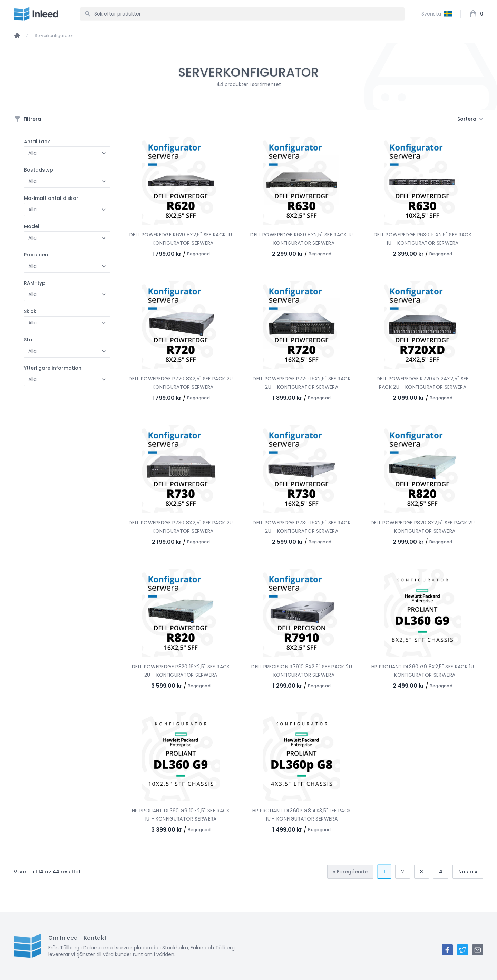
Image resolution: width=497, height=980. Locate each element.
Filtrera (27, 119)
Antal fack (37, 142)
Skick (30, 311)
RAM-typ (35, 283)
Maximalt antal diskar (51, 198)
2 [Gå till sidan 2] (403, 872)
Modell (32, 226)
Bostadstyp (38, 170)
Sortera (470, 119)
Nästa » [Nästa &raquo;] (468, 872)
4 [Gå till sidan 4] (441, 872)
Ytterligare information (53, 368)
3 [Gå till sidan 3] (422, 872)
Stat (29, 340)
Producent (37, 255)
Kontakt (95, 938)
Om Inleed (63, 938)
